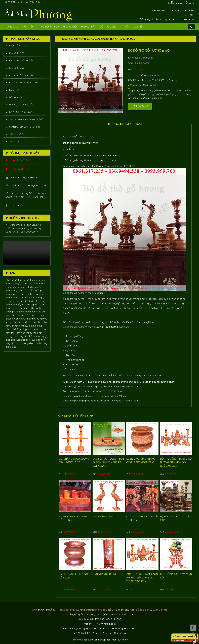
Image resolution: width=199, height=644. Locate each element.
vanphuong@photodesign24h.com (90, 401)
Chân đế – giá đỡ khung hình (25, 127)
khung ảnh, (12, 294)
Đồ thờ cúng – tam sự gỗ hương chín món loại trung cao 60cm (142, 578)
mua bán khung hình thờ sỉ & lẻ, (23, 301)
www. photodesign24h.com (113, 396)
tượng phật (36, 333)
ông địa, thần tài (28, 336)
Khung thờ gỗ (17, 53)
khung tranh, (26, 294)
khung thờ (127, 382)
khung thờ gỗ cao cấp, (30, 290)
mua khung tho (30, 305)
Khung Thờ (70, 27)
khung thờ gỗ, (14, 283)
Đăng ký (190, 2)
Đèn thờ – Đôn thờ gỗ (21, 105)
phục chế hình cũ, (27, 322)
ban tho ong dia (24, 343)
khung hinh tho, (30, 283)
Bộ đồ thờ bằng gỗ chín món (152, 91)
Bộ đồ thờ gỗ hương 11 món (150, 50)
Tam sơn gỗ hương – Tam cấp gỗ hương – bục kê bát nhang (108, 462)
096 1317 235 (15, 2)
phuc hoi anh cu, (39, 315)
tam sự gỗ (157, 98)
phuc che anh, (33, 329)
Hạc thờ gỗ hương (104, 517)
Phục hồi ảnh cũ (48, 27)
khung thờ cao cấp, (31, 287)
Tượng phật (88, 27)
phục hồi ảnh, (13, 319)
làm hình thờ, (35, 326)
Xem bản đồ (15, 206)
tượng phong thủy (26, 340)
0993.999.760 (115, 391)
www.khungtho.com (84, 396)
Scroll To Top (193, 628)
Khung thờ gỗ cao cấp (21, 60)
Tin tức (125, 27)
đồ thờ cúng (152, 382)
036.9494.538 (98, 391)
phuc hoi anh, (29, 319)
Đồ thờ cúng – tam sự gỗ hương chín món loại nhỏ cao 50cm (176, 462)
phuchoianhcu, (20, 326)
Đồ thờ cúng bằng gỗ (21, 112)
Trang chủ (68, 39)
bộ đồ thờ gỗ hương (143, 94)
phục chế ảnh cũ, (16, 329)
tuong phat (12, 336)
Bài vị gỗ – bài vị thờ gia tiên (24, 83)
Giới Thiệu (28, 27)
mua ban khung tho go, (31, 298)
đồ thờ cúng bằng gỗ (166, 94)
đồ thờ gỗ (145, 98)
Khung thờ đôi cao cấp (21, 75)
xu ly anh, (11, 322)
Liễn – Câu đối (16, 97)
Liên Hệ (138, 27)
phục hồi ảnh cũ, (20, 315)
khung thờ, (24, 280)
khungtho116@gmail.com (22, 178)
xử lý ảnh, (42, 319)
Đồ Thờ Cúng (108, 27)
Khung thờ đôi (17, 68)
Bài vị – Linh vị (16, 90)
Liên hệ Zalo (140, 106)
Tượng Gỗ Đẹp (17, 134)
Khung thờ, (12, 280)
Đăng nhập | (178, 2)
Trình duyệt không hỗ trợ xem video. (27, 253)
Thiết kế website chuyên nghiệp (88, 640)
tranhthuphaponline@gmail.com (26, 185)
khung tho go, (38, 280)
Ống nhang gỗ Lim (104, 574)
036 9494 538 (33, 2)
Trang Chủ (11, 27)
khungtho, (12, 290)
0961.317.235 (82, 391)
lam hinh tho (23, 333)
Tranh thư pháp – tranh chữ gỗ (26, 119)
